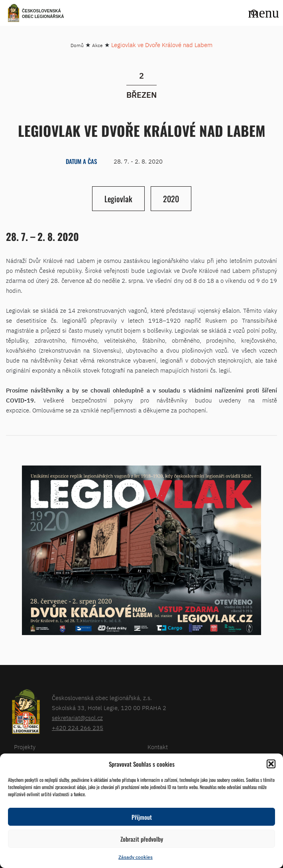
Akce (97, 45)
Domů (77, 45)
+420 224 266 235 (78, 728)
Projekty (25, 747)
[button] (271, 764)
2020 (171, 199)
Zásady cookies (136, 857)
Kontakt (158, 747)
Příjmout (142, 817)
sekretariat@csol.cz (77, 718)
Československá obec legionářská (43, 14)
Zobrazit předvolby (142, 839)
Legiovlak (118, 199)
